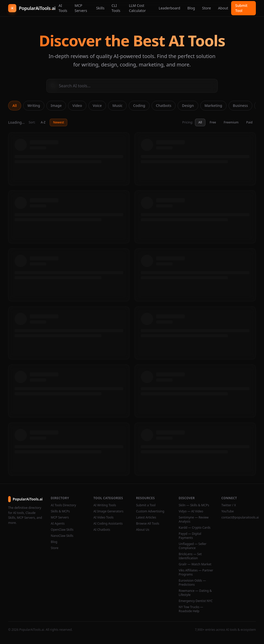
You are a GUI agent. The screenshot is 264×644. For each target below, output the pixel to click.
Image (56, 106)
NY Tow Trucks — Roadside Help (191, 609)
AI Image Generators (109, 511)
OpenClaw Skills (62, 530)
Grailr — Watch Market (195, 564)
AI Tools (63, 8)
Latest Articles (146, 517)
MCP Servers (81, 8)
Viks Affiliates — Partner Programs (196, 572)
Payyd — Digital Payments (190, 536)
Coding (139, 106)
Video (77, 106)
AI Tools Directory (63, 505)
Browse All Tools (148, 524)
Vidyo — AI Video (191, 511)
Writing (34, 106)
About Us (143, 530)
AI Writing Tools (105, 505)
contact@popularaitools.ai (239, 517)
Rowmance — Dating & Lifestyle (195, 593)
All (15, 106)
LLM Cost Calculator (137, 8)
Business (240, 106)
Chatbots (164, 106)
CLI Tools (116, 8)
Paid (249, 122)
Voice (97, 106)
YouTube (228, 511)
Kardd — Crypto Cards (195, 528)
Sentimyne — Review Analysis (194, 520)
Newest (58, 122)
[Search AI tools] (132, 86)
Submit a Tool (146, 505)
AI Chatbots (102, 530)
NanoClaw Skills (62, 536)
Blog (191, 8)
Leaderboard (169, 8)
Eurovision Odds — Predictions (192, 583)
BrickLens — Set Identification (190, 556)
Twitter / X (229, 505)
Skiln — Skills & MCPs (194, 505)
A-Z (43, 122)
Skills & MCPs (60, 511)
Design (188, 106)
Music (117, 106)
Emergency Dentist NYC (196, 601)
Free (213, 122)
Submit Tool (241, 8)
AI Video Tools (104, 517)
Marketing (213, 106)
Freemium (231, 122)
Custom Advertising (150, 511)
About (223, 8)
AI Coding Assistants (108, 524)
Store (207, 8)
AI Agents (58, 524)
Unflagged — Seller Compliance (193, 546)
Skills (100, 8)
